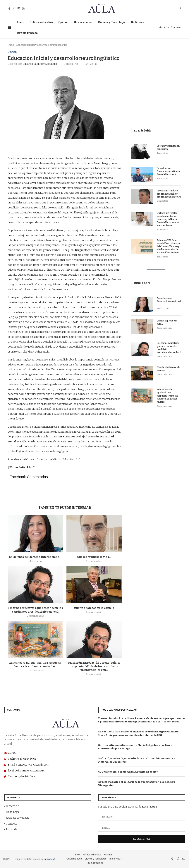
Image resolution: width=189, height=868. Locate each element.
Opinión (63, 22)
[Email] (19, 8)
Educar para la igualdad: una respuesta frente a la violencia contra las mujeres (167, 396)
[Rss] (24, 8)
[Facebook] (9, 8)
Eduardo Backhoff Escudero (40, 64)
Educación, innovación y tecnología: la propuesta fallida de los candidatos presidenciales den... (94, 666)
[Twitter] (14, 8)
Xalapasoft (50, 859)
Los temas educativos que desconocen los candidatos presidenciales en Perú (169, 348)
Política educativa (41, 22)
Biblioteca (138, 22)
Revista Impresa (27, 33)
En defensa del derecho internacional (35, 557)
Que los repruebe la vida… (94, 557)
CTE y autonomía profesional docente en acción (128, 772)
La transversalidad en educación (168, 148)
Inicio (21, 22)
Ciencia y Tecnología (112, 22)
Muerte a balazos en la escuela (94, 608)
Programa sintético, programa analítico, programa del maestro (169, 194)
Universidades (83, 22)
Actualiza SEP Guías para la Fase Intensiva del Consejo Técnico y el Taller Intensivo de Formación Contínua (168, 246)
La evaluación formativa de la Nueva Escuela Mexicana (168, 171)
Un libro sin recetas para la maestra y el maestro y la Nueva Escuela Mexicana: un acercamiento (168, 219)
